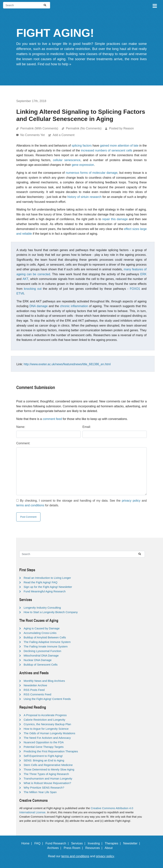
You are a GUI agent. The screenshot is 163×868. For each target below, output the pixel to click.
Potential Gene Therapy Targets (44, 747)
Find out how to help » (54, 64)
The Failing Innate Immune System (46, 646)
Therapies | (114, 843)
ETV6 (20, 293)
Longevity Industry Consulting (42, 608)
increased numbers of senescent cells (107, 150)
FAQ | (40, 843)
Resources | (95, 848)
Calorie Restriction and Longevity (44, 720)
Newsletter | (133, 843)
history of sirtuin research (84, 197)
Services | (79, 843)
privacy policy (131, 501)
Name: (21, 427)
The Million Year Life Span (40, 792)
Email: (87, 427)
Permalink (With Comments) (39, 128)
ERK (143, 274)
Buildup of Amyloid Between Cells (45, 637)
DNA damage (39, 306)
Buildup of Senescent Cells (41, 665)
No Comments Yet (33, 135)
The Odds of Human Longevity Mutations (49, 733)
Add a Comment (64, 135)
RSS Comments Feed (37, 694)
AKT (25, 279)
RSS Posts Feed (34, 690)
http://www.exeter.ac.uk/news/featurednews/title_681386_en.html (67, 364)
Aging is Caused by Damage (42, 628)
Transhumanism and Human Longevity (48, 778)
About (110, 848)
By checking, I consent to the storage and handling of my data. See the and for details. (81, 503)
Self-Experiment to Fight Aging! (43, 756)
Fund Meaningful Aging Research (45, 591)
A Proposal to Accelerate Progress (45, 715)
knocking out (33, 289)
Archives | (55, 848)
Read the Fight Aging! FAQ (40, 582)
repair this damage (115, 219)
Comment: (23, 443)
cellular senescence (67, 160)
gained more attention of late (119, 146)
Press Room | (74, 848)
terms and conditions (30, 505)
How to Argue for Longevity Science (46, 729)
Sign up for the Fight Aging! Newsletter (48, 587)
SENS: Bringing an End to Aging (44, 760)
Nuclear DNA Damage (38, 660)
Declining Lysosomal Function (42, 651)
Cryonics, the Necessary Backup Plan (47, 724)
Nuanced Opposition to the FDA (44, 742)
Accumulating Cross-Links (40, 633)
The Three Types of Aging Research (46, 774)
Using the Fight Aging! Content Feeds (47, 699)
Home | (28, 843)
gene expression (83, 165)
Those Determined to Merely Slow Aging (49, 769)
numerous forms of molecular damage (92, 173)
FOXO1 (135, 289)
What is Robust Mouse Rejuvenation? (47, 783)
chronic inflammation (74, 306)
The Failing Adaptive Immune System (47, 642)
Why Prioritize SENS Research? (44, 788)
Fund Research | (58, 843)
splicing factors (82, 146)
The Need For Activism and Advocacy (47, 738)
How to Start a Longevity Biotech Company (51, 612)
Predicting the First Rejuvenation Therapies (51, 751)
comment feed (52, 419)
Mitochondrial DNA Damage (41, 655)
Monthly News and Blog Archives (44, 681)
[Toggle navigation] (154, 5)
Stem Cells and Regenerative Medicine (48, 765)
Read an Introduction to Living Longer (47, 578)
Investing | (96, 843)
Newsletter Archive (35, 685)
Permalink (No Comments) (84, 128)
